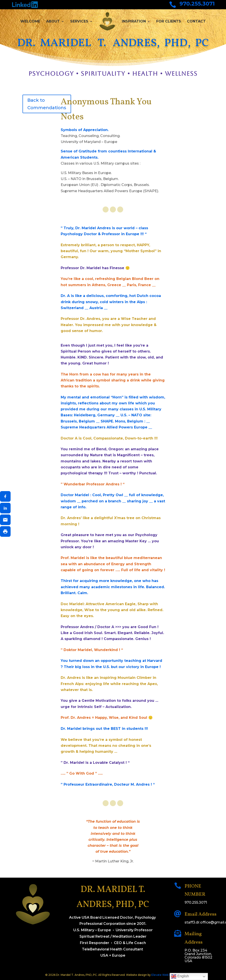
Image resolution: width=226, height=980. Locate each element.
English (180, 976)
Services (79, 21)
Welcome (30, 21)
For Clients (169, 21)
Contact (196, 21)
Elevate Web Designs (166, 975)
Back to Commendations (47, 104)
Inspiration (134, 21)
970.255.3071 (197, 4)
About (53, 21)
